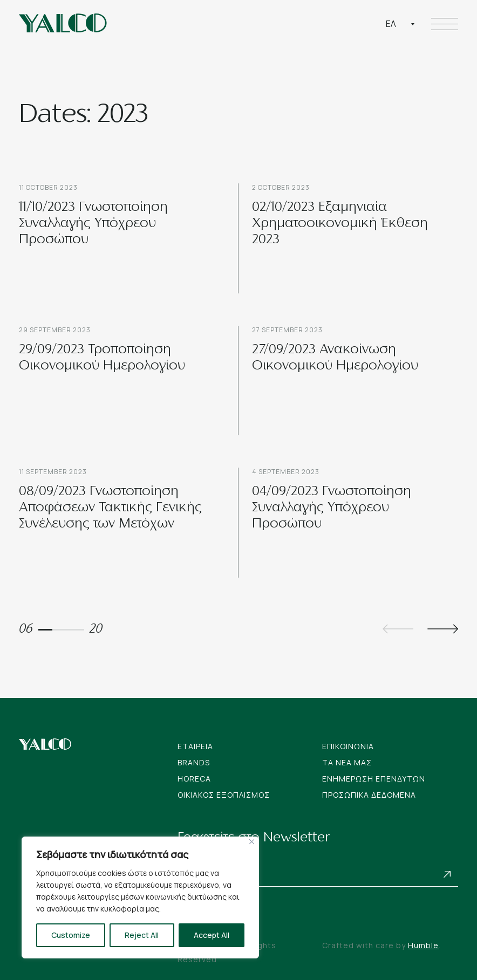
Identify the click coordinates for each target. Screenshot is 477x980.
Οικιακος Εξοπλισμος (224, 795)
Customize (71, 935)
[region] (140, 897)
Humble (423, 945)
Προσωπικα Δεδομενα (369, 795)
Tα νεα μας (347, 762)
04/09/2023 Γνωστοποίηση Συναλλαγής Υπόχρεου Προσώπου (332, 508)
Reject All (142, 935)
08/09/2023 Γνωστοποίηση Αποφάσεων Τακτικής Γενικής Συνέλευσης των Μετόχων (110, 508)
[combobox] (400, 24)
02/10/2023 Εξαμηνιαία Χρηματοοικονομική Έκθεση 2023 (340, 224)
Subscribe (447, 874)
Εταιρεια (195, 746)
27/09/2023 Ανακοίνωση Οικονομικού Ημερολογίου (335, 358)
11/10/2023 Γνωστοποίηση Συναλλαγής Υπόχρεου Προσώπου (93, 224)
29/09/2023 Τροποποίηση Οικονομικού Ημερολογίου (102, 358)
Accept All (212, 935)
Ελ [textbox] (391, 24)
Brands (194, 762)
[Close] (252, 842)
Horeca (194, 779)
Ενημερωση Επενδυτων (374, 779)
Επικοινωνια (348, 746)
